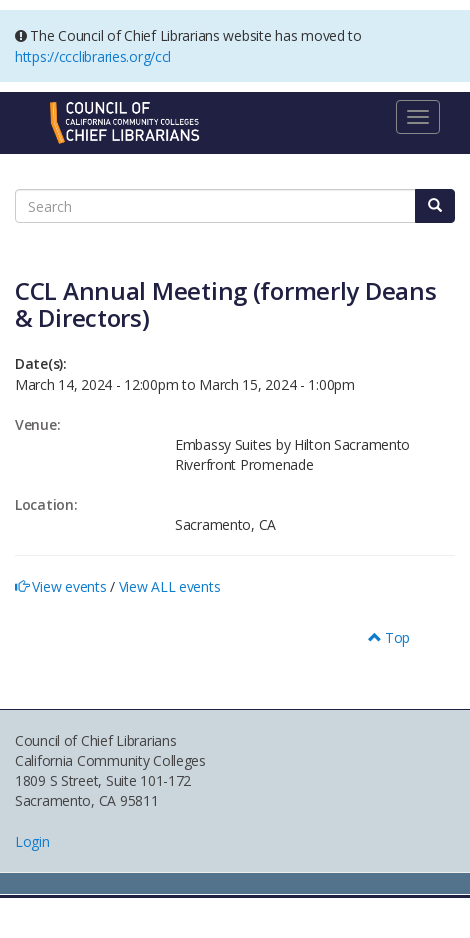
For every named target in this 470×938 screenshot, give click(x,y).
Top (389, 637)
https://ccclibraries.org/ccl (93, 56)
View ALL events (170, 586)
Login (32, 841)
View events (69, 586)
